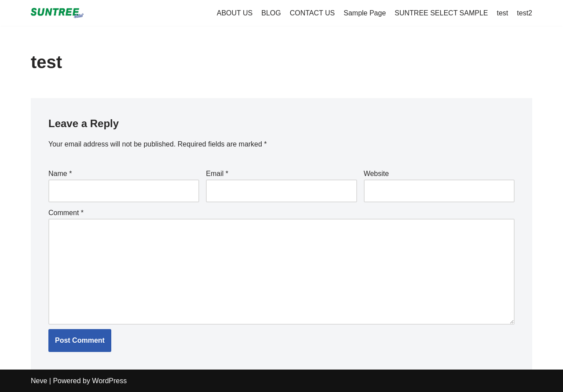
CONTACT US (313, 13)
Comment (66, 213)
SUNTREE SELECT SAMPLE (441, 13)
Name (60, 174)
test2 (525, 13)
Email (217, 174)
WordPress (109, 381)
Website (377, 174)
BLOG (271, 13)
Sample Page (365, 13)
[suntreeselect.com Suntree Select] (57, 13)
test (503, 13)
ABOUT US (235, 13)
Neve (39, 381)
